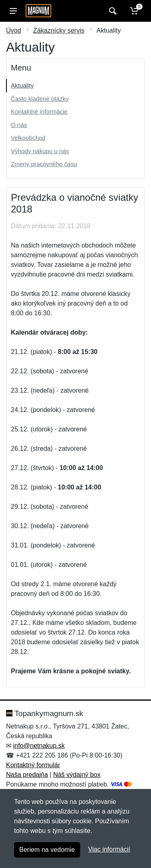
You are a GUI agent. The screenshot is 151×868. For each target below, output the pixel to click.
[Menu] (13, 11)
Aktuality (22, 85)
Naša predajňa (27, 775)
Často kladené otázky (40, 99)
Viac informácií (109, 849)
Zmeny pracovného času (44, 164)
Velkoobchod (28, 138)
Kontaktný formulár (33, 765)
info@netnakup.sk (39, 746)
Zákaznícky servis (59, 30)
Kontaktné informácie (39, 111)
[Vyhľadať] (112, 11)
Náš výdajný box (77, 775)
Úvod (13, 30)
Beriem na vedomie (47, 850)
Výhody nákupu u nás (40, 151)
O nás (19, 125)
